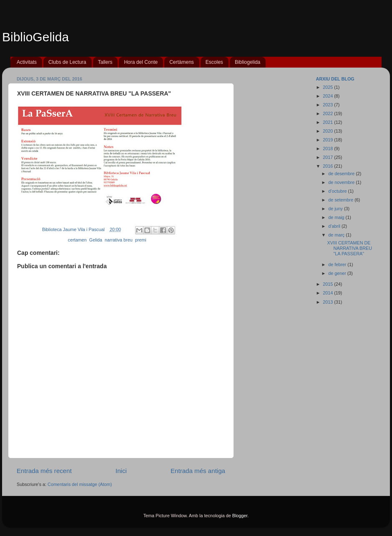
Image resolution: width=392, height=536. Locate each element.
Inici (121, 471)
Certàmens (182, 62)
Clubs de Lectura (67, 62)
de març (337, 235)
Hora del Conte (141, 62)
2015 (328, 284)
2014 (328, 293)
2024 (328, 96)
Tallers (105, 62)
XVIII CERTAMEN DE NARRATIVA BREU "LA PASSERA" (349, 248)
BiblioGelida (35, 37)
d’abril (335, 226)
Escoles (214, 62)
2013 (328, 302)
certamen (77, 240)
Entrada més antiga (198, 471)
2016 (328, 166)
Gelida (96, 240)
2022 (328, 113)
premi (141, 240)
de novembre (342, 182)
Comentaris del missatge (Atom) (80, 484)
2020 (328, 131)
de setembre (341, 200)
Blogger (240, 516)
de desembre (342, 174)
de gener (338, 273)
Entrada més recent (44, 471)
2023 (328, 105)
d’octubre (338, 191)
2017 (328, 157)
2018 (328, 148)
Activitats (27, 62)
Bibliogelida (248, 62)
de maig (337, 217)
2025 (328, 87)
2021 (328, 122)
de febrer (338, 264)
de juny (336, 209)
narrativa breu (119, 240)
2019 (328, 140)
